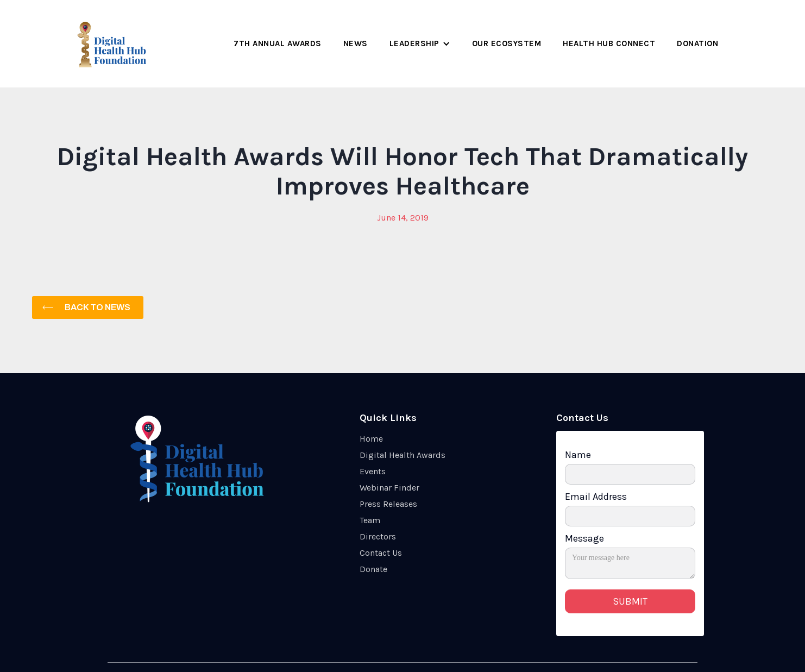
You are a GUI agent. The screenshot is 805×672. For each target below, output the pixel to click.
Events (373, 471)
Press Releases (388, 504)
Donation (697, 43)
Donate (373, 569)
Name (578, 455)
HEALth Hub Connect (609, 43)
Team (370, 520)
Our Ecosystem (507, 43)
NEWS (356, 43)
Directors (378, 536)
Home (371, 439)
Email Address (596, 497)
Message (584, 538)
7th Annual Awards (278, 43)
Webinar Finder (389, 488)
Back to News (98, 307)
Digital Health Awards (402, 455)
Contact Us (381, 553)
